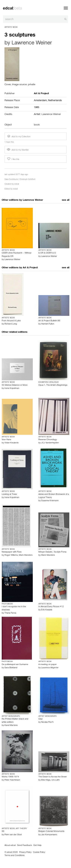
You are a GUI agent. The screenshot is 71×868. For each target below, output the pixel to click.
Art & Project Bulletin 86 (49, 321)
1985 (37, 108)
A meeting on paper (48, 665)
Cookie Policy (39, 852)
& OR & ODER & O (47, 253)
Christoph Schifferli (27, 180)
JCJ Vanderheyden (50, 443)
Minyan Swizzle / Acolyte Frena (52, 552)
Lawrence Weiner (32, 43)
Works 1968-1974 (10, 777)
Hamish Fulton (48, 324)
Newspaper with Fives (12, 552)
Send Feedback (25, 846)
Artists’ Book (11, 27)
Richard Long (11, 324)
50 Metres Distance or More (15, 385)
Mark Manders (26, 555)
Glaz (40, 719)
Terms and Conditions (14, 856)
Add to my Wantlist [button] (18, 150)
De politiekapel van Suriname (15, 665)
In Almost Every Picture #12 (51, 607)
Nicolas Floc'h (47, 722)
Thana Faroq (10, 613)
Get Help (37, 846)
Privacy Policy (25, 852)
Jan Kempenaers (49, 835)
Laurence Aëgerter (50, 668)
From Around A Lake (11, 321)
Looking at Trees (9, 494)
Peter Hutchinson (12, 780)
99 (3, 831)
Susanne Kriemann (50, 501)
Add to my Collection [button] (18, 136)
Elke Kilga (46, 780)
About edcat (10, 846)
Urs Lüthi (55, 780)
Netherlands (55, 101)
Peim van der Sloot (13, 835)
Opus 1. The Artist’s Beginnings (53, 385)
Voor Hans (6, 440)
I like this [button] (13, 159)
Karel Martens (11, 726)
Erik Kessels (47, 610)
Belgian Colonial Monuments (51, 831)
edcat (17, 184)
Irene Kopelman (12, 389)
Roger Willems (11, 555)
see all (66, 200)
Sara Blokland (11, 668)
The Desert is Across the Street (52, 777)
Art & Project (30, 268)
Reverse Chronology (48, 440)
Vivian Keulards (11, 443)
